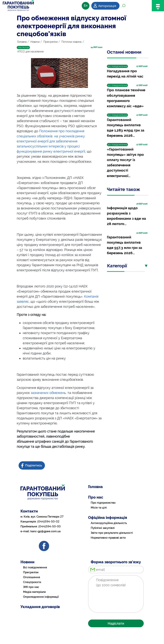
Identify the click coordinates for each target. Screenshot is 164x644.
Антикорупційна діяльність (109, 523)
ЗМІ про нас (31, 587)
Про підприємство (103, 503)
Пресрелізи (51, 42)
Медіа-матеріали (34, 592)
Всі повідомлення (35, 567)
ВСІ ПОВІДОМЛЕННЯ (117, 67)
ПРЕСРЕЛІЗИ (23, 48)
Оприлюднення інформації (41, 597)
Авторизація (107, 6)
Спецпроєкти (32, 582)
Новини (35, 42)
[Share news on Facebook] (32, 466)
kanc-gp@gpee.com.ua (45, 531)
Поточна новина (71, 42)
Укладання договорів (40, 607)
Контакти (29, 511)
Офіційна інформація (108, 518)
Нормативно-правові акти (108, 538)
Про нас (96, 497)
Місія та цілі (99, 508)
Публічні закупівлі (103, 528)
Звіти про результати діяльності (112, 533)
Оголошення (32, 577)
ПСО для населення (30, 52)
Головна (22, 42)
